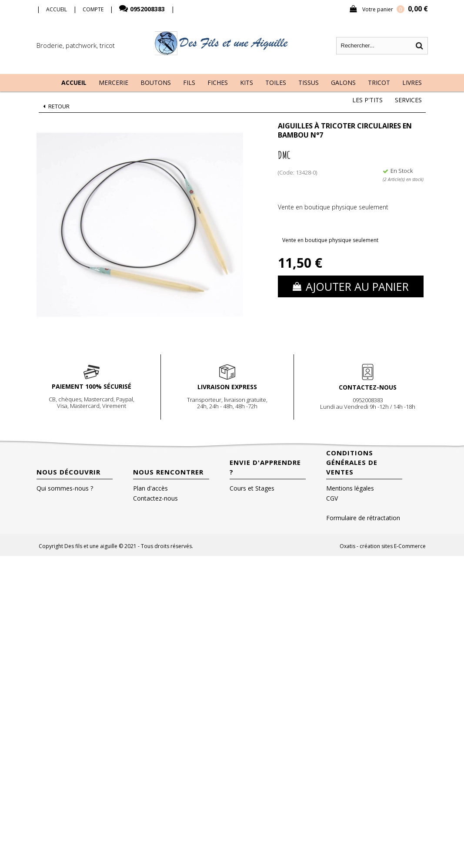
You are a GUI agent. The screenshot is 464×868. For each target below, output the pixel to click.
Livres (412, 82)
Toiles (276, 82)
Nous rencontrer (168, 472)
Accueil (74, 82)
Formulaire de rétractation (363, 518)
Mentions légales (350, 488)
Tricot (379, 82)
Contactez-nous (155, 498)
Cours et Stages (252, 488)
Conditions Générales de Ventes (352, 462)
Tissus (309, 82)
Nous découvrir (68, 472)
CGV (332, 498)
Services (408, 100)
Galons (343, 82)
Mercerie (113, 82)
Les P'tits (367, 100)
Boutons (156, 82)
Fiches (218, 82)
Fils (189, 82)
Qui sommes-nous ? (65, 488)
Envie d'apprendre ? (265, 467)
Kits (247, 82)
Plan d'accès (150, 488)
